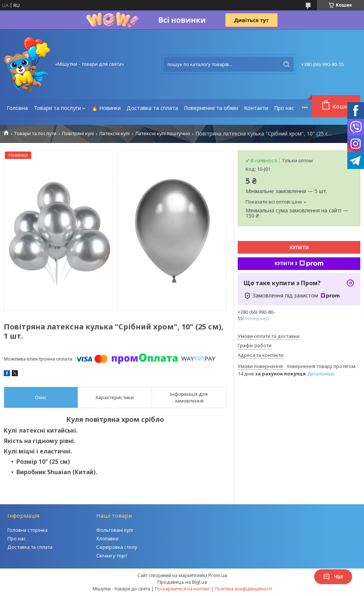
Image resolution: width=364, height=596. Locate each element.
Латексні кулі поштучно (163, 133)
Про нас (284, 108)
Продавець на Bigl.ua (182, 582)
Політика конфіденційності (243, 589)
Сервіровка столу (117, 547)
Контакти (256, 108)
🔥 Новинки (106, 108)
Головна (17, 108)
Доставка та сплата (152, 108)
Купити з (299, 264)
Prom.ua (218, 575)
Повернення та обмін (211, 108)
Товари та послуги (57, 108)
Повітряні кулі (78, 133)
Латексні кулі (114, 133)
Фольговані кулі (115, 530)
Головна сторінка (27, 530)
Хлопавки (107, 538)
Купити (299, 247)
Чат (333, 577)
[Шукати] (286, 64)
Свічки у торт (112, 556)
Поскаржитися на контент (182, 589)
